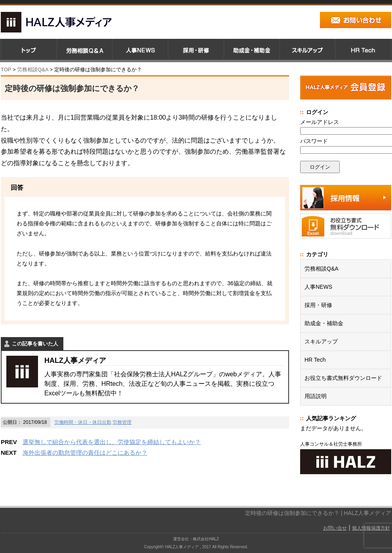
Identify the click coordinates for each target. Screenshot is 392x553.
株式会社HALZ (206, 539)
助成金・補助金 (324, 323)
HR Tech (315, 360)
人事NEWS (318, 287)
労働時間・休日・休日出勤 (83, 422)
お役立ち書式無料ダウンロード (343, 378)
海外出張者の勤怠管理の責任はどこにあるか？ (85, 453)
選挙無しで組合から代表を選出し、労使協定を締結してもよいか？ (112, 442)
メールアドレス (320, 122)
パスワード (314, 141)
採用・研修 (318, 305)
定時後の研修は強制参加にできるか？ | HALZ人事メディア (318, 513)
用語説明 (316, 396)
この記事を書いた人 (35, 344)
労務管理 (122, 422)
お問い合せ (335, 528)
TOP (6, 70)
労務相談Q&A (33, 70)
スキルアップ (321, 341)
